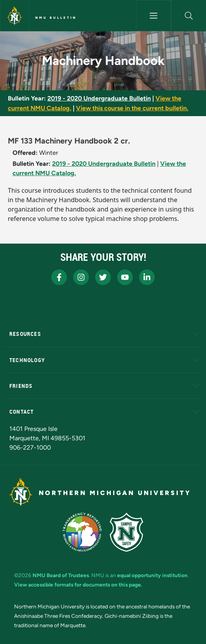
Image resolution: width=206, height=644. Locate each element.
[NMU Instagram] (81, 277)
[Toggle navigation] (153, 16)
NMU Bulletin (56, 18)
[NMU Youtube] (125, 277)
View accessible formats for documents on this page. (78, 585)
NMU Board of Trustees (61, 575)
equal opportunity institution (152, 575)
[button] (189, 16)
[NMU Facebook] (59, 277)
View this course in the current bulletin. (132, 108)
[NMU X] (103, 277)
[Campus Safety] (126, 532)
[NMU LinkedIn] (147, 277)
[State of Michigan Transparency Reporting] (82, 532)
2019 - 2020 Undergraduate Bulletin (99, 98)
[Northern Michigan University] (14, 16)
